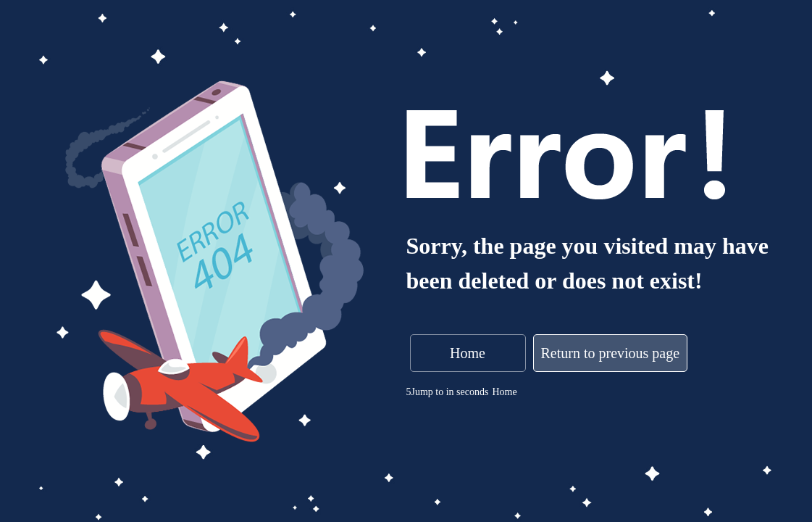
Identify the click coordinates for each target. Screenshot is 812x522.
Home (468, 353)
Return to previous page (611, 353)
